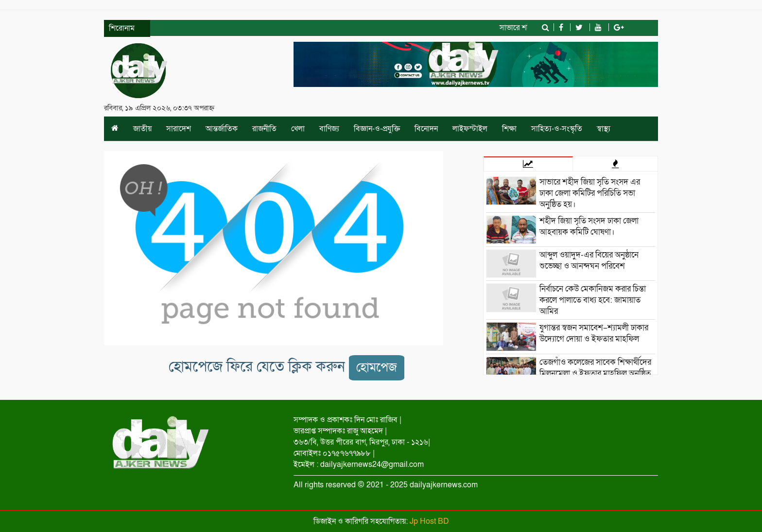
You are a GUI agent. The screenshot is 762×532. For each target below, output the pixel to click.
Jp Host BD (429, 521)
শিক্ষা (509, 129)
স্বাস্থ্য (604, 129)
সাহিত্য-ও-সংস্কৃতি (557, 129)
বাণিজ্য (329, 129)
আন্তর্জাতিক (222, 129)
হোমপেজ (377, 368)
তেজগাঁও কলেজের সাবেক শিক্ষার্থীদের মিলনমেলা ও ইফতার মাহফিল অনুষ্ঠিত (595, 368)
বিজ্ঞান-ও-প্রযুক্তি (377, 129)
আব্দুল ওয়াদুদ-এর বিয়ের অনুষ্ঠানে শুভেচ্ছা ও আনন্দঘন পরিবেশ (589, 260)
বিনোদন (426, 129)
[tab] (528, 164)
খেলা (298, 129)
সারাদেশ (179, 129)
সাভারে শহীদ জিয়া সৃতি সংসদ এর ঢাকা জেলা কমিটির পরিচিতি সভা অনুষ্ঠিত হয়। (590, 193)
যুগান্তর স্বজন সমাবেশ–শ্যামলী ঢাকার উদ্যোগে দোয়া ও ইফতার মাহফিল (594, 333)
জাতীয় (142, 129)
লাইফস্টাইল (470, 129)
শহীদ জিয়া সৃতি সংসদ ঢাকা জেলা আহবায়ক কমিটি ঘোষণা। (589, 226)
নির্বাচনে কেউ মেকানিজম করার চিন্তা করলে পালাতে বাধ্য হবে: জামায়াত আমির (593, 300)
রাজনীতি (264, 129)
